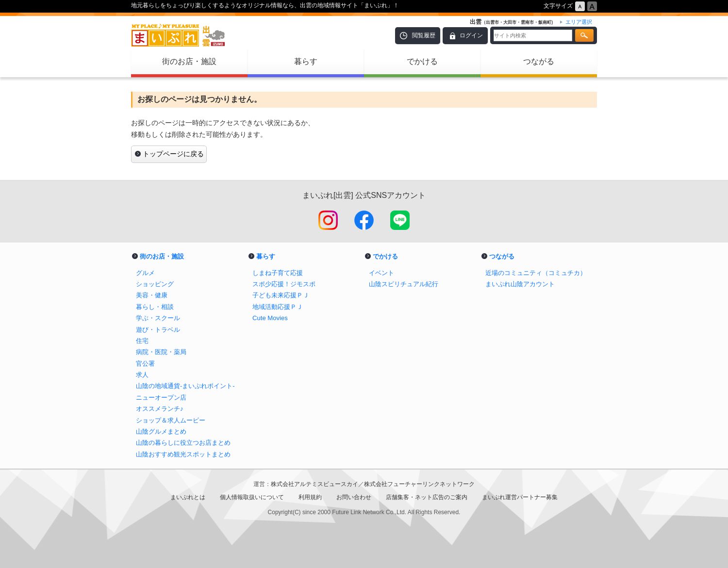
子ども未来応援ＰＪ (281, 295)
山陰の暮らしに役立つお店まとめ (183, 443)
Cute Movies (270, 318)
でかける (422, 61)
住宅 (142, 341)
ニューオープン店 (161, 398)
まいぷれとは (188, 497)
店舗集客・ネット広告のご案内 (427, 497)
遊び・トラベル (158, 330)
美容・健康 (152, 295)
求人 (142, 375)
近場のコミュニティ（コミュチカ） (536, 273)
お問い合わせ (354, 497)
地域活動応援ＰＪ (278, 307)
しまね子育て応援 (278, 273)
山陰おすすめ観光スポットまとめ (183, 454)
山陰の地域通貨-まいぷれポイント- (185, 386)
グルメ (145, 273)
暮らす (306, 61)
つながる (539, 61)
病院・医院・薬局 (161, 352)
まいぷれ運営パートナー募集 (520, 497)
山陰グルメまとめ (161, 431)
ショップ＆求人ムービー (171, 420)
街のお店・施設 (189, 61)
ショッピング (155, 284)
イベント (381, 273)
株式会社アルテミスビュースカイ (314, 484)
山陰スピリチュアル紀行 (404, 284)
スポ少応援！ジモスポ (284, 284)
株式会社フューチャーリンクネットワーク (419, 484)
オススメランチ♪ (160, 409)
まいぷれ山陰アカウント (520, 284)
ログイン (471, 35)
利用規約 (310, 497)
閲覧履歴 (424, 35)
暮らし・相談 (155, 307)
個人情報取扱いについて (252, 497)
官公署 (145, 364)
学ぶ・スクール (158, 318)
